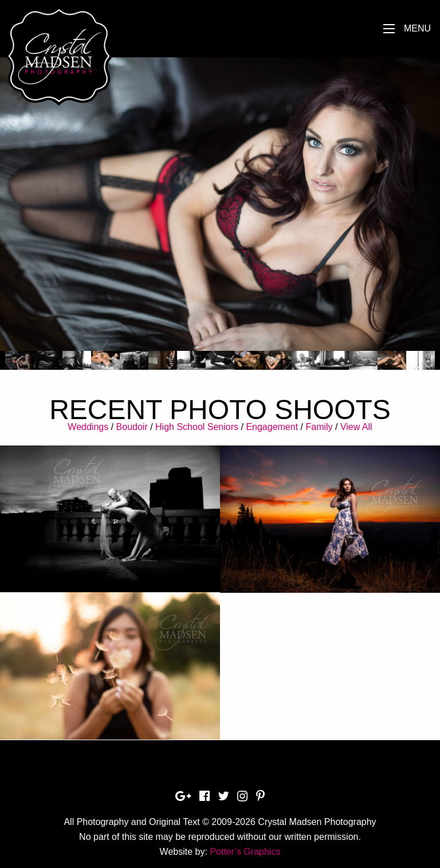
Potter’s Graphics (245, 852)
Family (319, 427)
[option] (220, 204)
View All (356, 427)
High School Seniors (197, 427)
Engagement (272, 427)
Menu (417, 28)
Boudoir (132, 427)
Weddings (88, 427)
